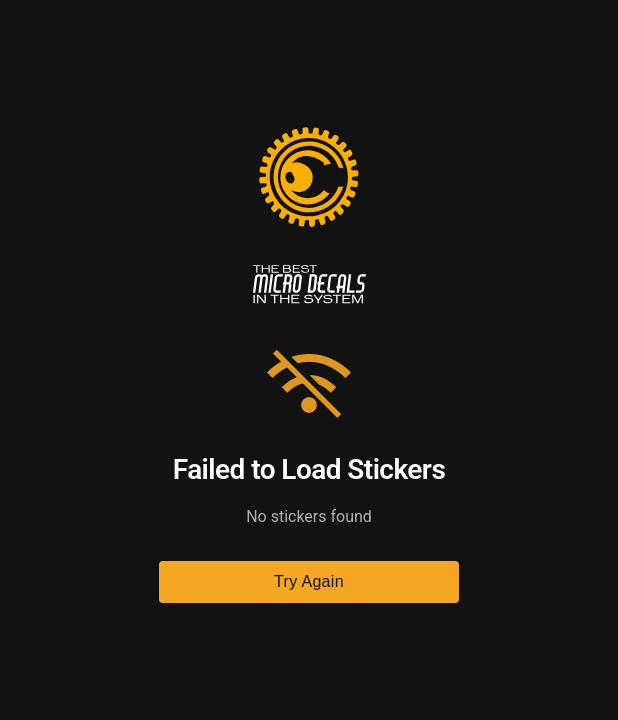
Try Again (309, 581)
